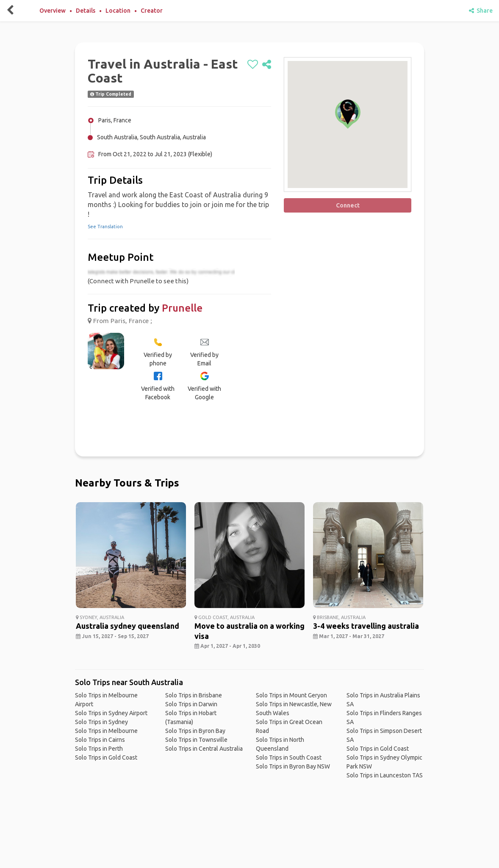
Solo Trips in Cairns (100, 740)
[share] (267, 65)
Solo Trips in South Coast (289, 757)
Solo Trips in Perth (99, 749)
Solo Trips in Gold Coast (106, 757)
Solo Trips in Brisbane (194, 695)
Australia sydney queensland (128, 626)
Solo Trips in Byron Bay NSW (293, 766)
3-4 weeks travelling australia (366, 626)
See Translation (105, 227)
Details (86, 11)
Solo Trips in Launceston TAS (385, 775)
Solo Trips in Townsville (196, 740)
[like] (253, 65)
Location (118, 11)
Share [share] (481, 11)
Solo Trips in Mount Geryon (291, 695)
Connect (348, 205)
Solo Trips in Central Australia (204, 749)
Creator (152, 11)
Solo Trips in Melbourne (106, 731)
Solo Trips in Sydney (101, 722)
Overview (53, 11)
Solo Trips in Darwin (191, 704)
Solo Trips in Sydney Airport (111, 713)
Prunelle (182, 308)
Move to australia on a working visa (249, 631)
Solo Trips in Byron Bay (195, 731)
